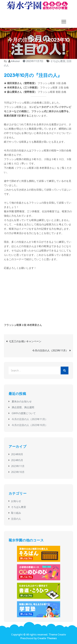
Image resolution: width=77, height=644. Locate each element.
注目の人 (16, 518)
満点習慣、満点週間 (23, 407)
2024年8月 (17, 454)
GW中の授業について (24, 413)
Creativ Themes (47, 638)
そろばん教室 (58, 61)
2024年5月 (17, 460)
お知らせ (16, 501)
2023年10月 (18, 471)
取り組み (16, 513)
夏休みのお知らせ (22, 401)
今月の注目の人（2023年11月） (50, 350)
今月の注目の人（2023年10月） (30, 425)
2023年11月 (18, 466)
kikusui (15, 61)
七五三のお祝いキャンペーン (25, 341)
